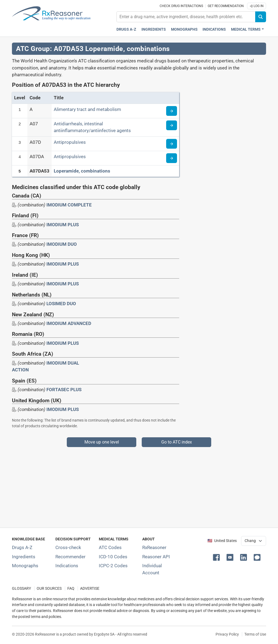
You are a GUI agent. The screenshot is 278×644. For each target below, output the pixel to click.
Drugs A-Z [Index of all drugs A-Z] (22, 547)
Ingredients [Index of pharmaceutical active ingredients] (24, 557)
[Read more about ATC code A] (172, 111)
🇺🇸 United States (222, 541)
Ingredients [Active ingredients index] (154, 29)
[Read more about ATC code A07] (172, 125)
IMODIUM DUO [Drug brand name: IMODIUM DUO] (62, 244)
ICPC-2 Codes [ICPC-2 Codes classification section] (113, 566)
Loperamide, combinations (82, 171)
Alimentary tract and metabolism (87, 109)
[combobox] (186, 17)
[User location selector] (254, 541)
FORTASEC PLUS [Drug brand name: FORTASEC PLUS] (64, 390)
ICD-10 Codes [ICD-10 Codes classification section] (113, 557)
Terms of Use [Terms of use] (255, 634)
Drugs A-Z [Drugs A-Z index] (126, 29)
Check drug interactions (181, 6)
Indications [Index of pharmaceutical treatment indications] (67, 566)
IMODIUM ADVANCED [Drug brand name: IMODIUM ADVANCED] (69, 323)
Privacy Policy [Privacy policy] (227, 634)
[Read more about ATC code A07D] (172, 144)
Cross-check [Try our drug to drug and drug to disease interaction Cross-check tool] (68, 547)
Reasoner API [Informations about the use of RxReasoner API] (156, 557)
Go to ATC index (177, 442)
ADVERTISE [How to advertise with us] (90, 589)
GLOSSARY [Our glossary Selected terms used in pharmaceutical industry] (21, 589)
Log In (257, 6)
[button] (217, 557)
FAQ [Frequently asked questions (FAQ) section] (71, 589)
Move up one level (102, 442)
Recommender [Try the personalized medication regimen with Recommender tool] (70, 557)
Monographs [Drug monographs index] (184, 29)
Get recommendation (226, 6)
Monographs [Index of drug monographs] (25, 566)
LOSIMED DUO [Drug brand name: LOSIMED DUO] (61, 304)
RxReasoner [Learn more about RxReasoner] (154, 547)
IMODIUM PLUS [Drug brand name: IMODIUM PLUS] (63, 225)
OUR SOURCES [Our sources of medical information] (49, 589)
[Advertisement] (139, 485)
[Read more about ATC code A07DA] (172, 158)
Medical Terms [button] (246, 29)
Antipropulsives (70, 142)
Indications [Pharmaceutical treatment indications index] (214, 29)
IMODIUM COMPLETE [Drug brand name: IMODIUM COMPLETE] (69, 205)
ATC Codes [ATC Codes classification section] (110, 547)
